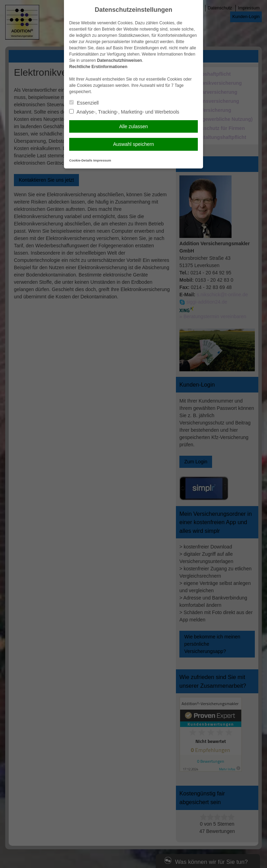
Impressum (102, 160)
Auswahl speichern (133, 144)
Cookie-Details (81, 160)
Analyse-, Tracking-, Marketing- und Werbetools (124, 112)
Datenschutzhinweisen (119, 60)
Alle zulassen (134, 126)
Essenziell (84, 103)
